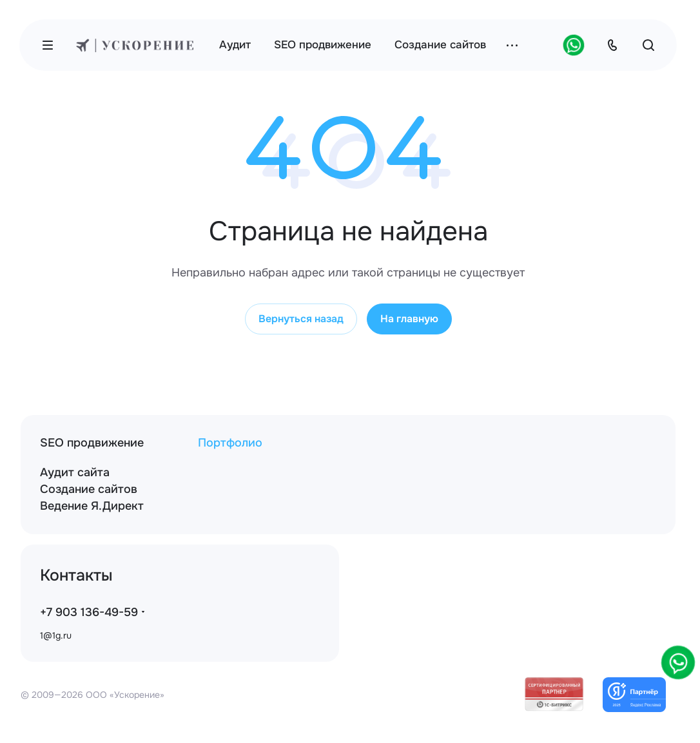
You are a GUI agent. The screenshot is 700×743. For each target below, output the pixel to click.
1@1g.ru (56, 635)
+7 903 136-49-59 (89, 612)
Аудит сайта (75, 472)
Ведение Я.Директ (92, 506)
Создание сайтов (89, 489)
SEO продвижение (92, 443)
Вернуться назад (301, 319)
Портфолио (230, 443)
